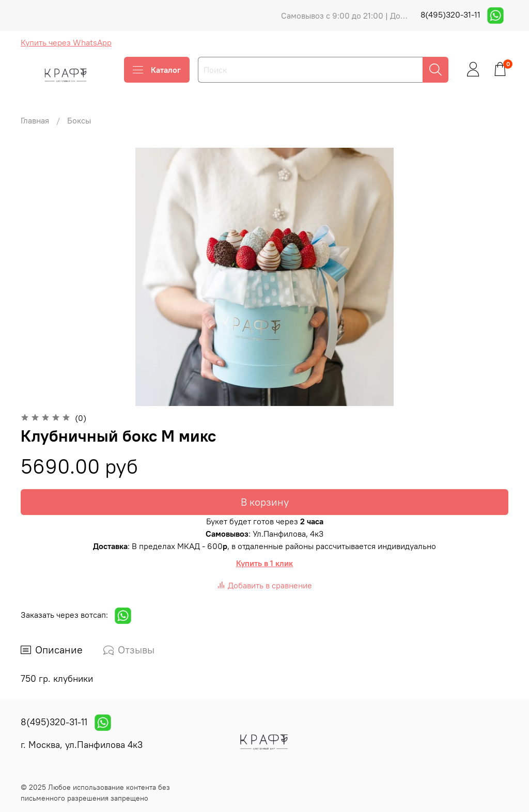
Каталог (157, 70)
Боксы (79, 120)
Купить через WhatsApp (66, 42)
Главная (35, 120)
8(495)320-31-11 (452, 14)
